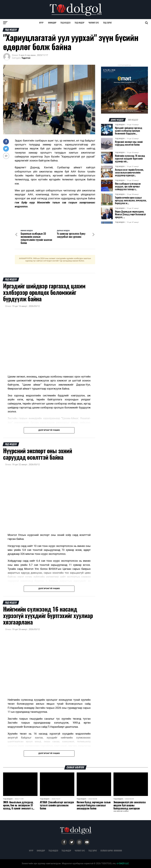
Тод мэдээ (65, 23)
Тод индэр (79, 23)
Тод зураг (107, 23)
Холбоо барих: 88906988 (111, 851)
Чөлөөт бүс (94, 23)
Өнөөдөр (52, 23)
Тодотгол (26, 58)
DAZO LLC (123, 864)
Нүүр (41, 23)
